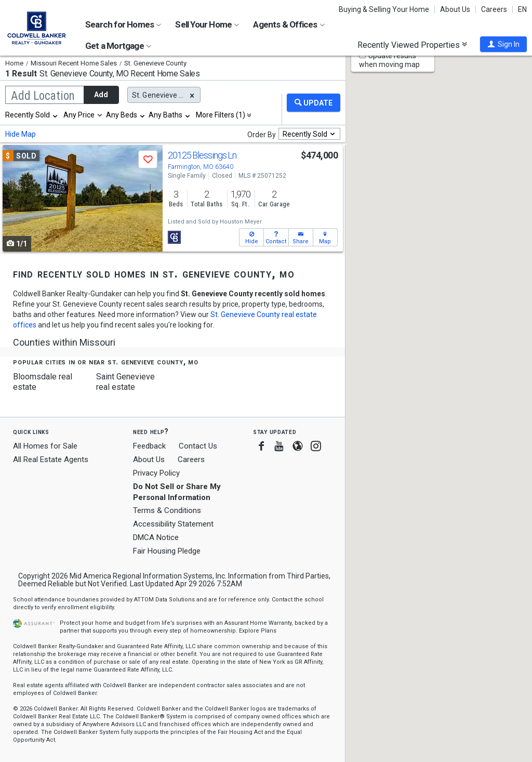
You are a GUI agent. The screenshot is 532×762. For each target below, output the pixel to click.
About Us (455, 9)
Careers (494, 9)
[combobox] (32, 115)
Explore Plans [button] (258, 631)
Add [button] (101, 95)
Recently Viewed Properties (412, 45)
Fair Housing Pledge (167, 551)
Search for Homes (123, 24)
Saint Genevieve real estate (125, 382)
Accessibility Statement (173, 524)
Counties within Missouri (64, 342)
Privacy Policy (156, 473)
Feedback (149, 446)
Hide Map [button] (21, 134)
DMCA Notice (156, 537)
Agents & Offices (289, 24)
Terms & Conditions (167, 510)
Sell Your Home (207, 24)
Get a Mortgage (118, 46)
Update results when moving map (389, 60)
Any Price (79, 115)
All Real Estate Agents (51, 459)
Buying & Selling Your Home (384, 9)
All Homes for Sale (45, 446)
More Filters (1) (221, 115)
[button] (503, 44)
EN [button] (522, 9)
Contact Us (198, 446)
